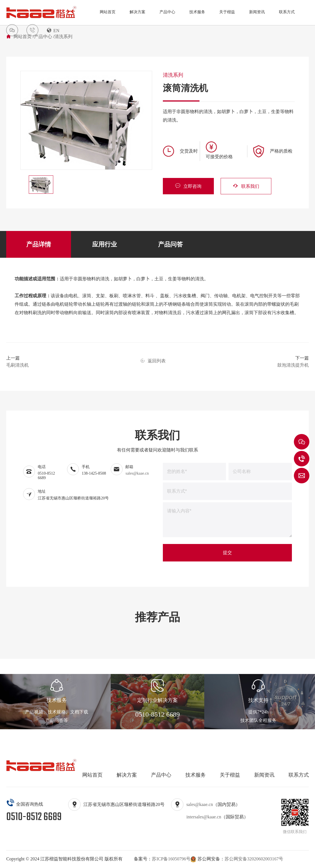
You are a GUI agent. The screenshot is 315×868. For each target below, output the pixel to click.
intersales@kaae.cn (204, 817)
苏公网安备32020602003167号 (254, 859)
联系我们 (246, 186)
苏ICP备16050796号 (171, 859)
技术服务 (197, 12)
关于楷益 (227, 12)
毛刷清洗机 (17, 365)
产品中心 (167, 12)
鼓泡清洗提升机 (293, 365)
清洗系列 (63, 37)
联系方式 (287, 12)
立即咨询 (188, 186)
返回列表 (153, 361)
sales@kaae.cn (137, 473)
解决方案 (137, 12)
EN (53, 30)
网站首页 (108, 12)
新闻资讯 (257, 12)
